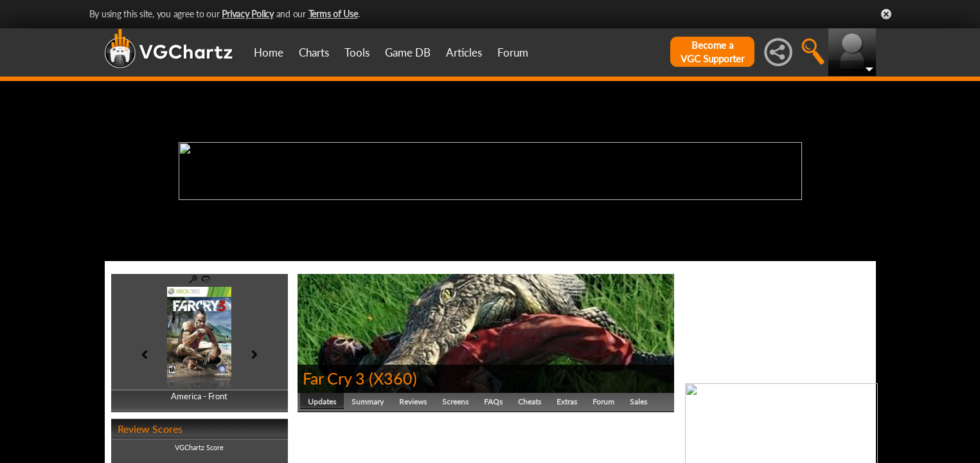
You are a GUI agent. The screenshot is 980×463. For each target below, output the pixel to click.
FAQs (493, 402)
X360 (393, 378)
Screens (455, 402)
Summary (368, 402)
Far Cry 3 (334, 378)
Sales (638, 402)
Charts (314, 52)
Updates (322, 402)
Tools (357, 52)
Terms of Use (333, 14)
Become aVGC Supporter (712, 52)
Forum (513, 52)
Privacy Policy (248, 14)
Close (886, 14)
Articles (464, 52)
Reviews (413, 402)
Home (269, 52)
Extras (567, 402)
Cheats (530, 402)
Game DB (408, 52)
